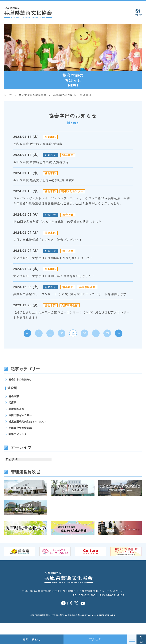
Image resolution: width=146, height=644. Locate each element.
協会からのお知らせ (21, 390)
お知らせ (51, 155)
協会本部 (51, 137)
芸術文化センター (74, 191)
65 (107, 344)
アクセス (95, 639)
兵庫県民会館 (90, 292)
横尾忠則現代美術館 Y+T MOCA (29, 432)
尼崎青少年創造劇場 (21, 439)
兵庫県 (13, 413)
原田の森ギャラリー (21, 426)
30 (62, 344)
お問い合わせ (32, 639)
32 (85, 344)
